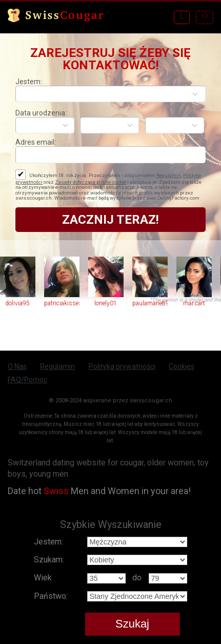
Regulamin (169, 175)
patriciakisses (62, 303)
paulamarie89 (150, 303)
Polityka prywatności (122, 366)
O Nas (17, 366)
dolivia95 (17, 303)
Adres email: (36, 142)
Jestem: (29, 82)
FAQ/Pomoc (27, 380)
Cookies (182, 366)
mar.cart (194, 303)
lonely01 (106, 303)
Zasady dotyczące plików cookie (91, 182)
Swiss (56, 491)
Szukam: (49, 560)
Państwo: (51, 596)
